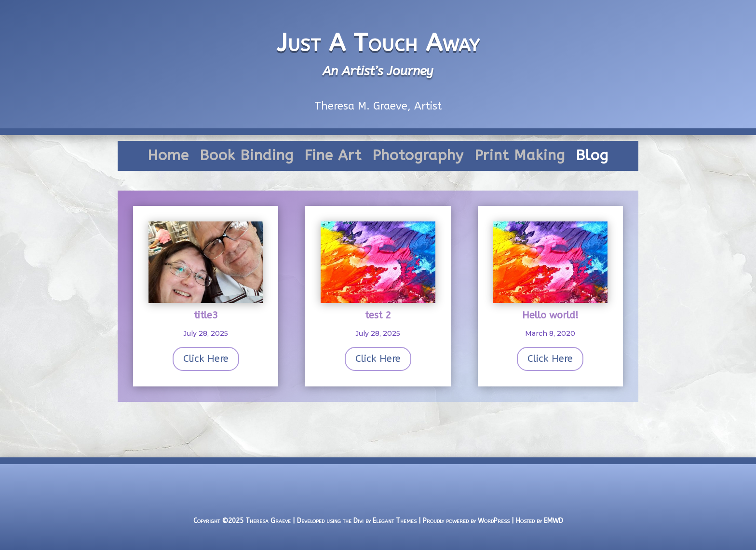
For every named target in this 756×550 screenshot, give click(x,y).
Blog (592, 158)
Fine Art (333, 158)
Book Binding (247, 158)
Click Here (206, 359)
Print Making (520, 158)
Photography (418, 158)
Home (168, 158)
